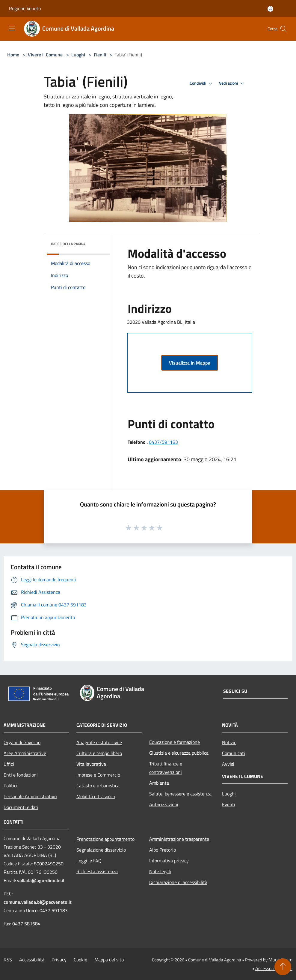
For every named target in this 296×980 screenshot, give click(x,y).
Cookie (80, 960)
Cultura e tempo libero (99, 753)
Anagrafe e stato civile (99, 742)
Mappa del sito (109, 960)
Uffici (9, 764)
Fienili (100, 55)
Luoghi (78, 55)
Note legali (160, 871)
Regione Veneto (25, 8)
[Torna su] (283, 967)
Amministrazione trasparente (179, 839)
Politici (10, 786)
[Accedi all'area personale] (270, 9)
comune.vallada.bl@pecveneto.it (38, 902)
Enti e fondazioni (21, 775)
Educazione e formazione (175, 742)
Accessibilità (32, 960)
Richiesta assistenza (97, 871)
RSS (8, 960)
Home (13, 55)
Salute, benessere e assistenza (180, 794)
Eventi (229, 804)
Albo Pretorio (163, 850)
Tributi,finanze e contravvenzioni (166, 768)
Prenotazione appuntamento (105, 839)
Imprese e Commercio (98, 775)
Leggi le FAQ (89, 861)
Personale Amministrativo (30, 796)
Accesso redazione (274, 968)
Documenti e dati (21, 807)
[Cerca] (283, 29)
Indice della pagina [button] (68, 244)
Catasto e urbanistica (98, 786)
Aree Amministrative (25, 753)
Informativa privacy (169, 861)
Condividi (202, 83)
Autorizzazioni (164, 804)
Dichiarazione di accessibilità (178, 882)
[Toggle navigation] (12, 28)
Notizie (229, 742)
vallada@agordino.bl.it (41, 880)
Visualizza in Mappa (190, 363)
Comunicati (234, 753)
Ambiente (159, 783)
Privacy (59, 960)
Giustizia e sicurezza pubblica (179, 753)
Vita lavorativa (91, 764)
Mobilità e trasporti (96, 796)
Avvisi (228, 764)
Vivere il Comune (46, 55)
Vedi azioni (232, 83)
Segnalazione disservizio (101, 850)
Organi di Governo (22, 742)
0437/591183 (163, 442)
